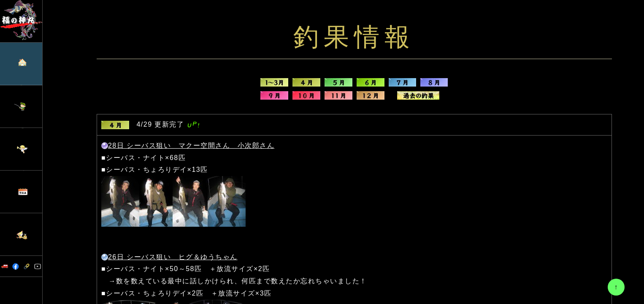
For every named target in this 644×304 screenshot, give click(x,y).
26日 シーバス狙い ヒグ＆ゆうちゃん (173, 257)
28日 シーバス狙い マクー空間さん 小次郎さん (191, 145)
